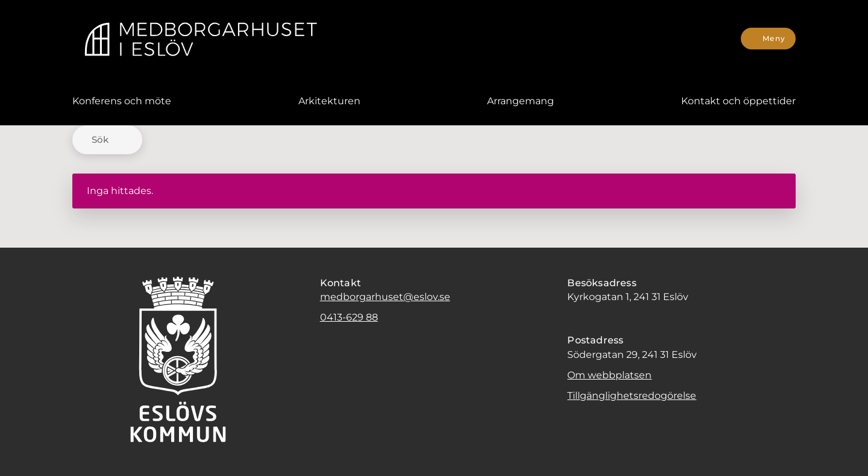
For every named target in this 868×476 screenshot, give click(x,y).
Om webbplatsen (609, 375)
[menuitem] (122, 101)
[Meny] (768, 39)
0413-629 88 (349, 317)
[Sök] (107, 140)
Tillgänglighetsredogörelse (632, 396)
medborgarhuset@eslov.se (385, 297)
